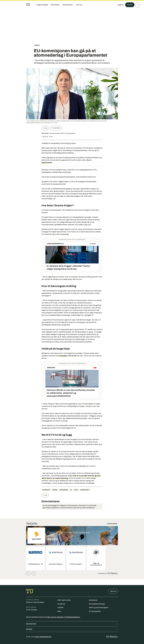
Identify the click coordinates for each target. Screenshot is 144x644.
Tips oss (113, 591)
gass (76, 490)
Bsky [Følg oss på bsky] (59, 611)
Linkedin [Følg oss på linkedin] (60, 608)
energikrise (64, 490)
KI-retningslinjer (95, 611)
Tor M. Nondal (31, 610)
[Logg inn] (119, 5)
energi (37, 45)
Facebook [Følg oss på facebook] (61, 604)
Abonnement (72, 624)
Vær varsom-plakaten (55, 617)
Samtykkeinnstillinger (97, 604)
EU (71, 490)
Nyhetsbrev (93, 600)
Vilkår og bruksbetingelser (99, 608)
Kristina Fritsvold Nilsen (35, 602)
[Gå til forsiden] (28, 5)
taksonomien (47, 163)
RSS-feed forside (64, 600)
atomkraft (46, 490)
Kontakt (72, 629)
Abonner (129, 5)
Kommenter (56, 128)
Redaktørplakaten (73, 617)
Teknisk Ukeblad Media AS (43, 637)
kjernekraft (85, 490)
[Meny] (138, 5)
